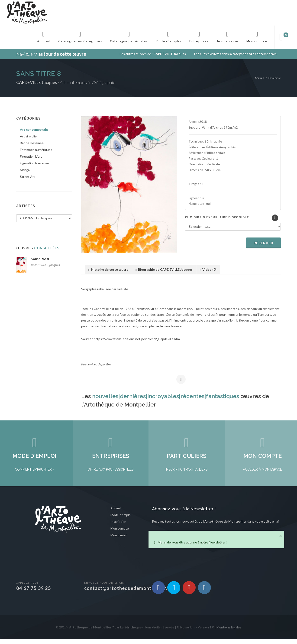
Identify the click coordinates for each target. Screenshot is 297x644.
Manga (25, 170)
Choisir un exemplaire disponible (217, 217)
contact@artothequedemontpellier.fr (128, 593)
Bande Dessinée (32, 143)
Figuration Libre (31, 156)
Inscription (118, 526)
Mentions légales (229, 632)
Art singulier (29, 136)
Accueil (259, 78)
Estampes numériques (36, 150)
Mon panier (119, 540)
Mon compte (120, 533)
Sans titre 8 (40, 259)
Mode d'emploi (121, 519)
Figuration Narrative (34, 163)
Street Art (27, 177)
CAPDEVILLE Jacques (45, 265)
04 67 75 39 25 (34, 593)
